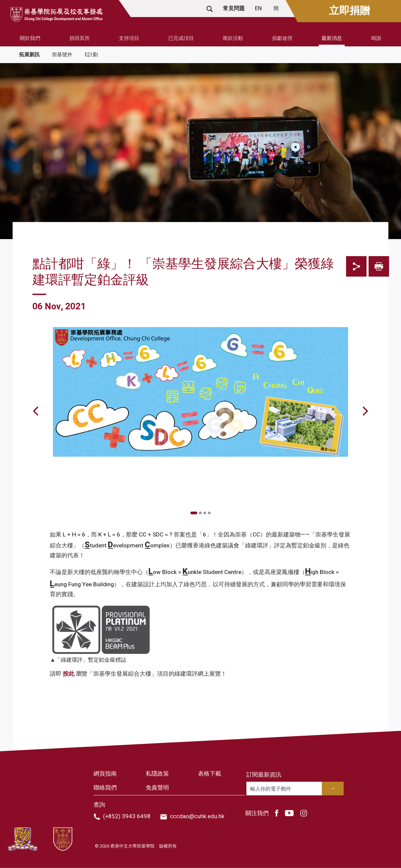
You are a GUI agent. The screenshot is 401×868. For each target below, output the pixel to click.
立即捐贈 (349, 11)
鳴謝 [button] (376, 38)
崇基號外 (62, 55)
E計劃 (91, 55)
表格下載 (210, 774)
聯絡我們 (105, 788)
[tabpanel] (201, 495)
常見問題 (234, 9)
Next (353, 502)
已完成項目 (181, 38)
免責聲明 (157, 788)
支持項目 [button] (129, 38)
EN (259, 9)
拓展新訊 (29, 55)
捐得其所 (80, 38)
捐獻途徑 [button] (282, 38)
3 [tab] (205, 513)
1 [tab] (194, 513)
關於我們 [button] (30, 38)
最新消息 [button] (332, 38)
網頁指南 (105, 774)
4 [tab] (209, 513)
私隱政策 (157, 774)
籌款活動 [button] (233, 38)
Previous (48, 502)
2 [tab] (200, 513)
